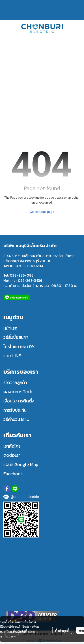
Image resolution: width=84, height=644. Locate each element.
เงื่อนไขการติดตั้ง (19, 401)
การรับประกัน (15, 410)
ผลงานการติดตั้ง (18, 392)
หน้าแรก (10, 328)
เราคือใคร (12, 446)
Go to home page (42, 211)
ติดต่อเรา (12, 455)
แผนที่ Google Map (21, 464)
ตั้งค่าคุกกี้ (62, 630)
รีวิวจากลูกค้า (15, 382)
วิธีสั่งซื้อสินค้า (16, 337)
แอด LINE (12, 356)
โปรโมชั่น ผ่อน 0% (19, 346)
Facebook (13, 474)
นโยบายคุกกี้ (11, 636)
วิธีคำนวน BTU (16, 419)
